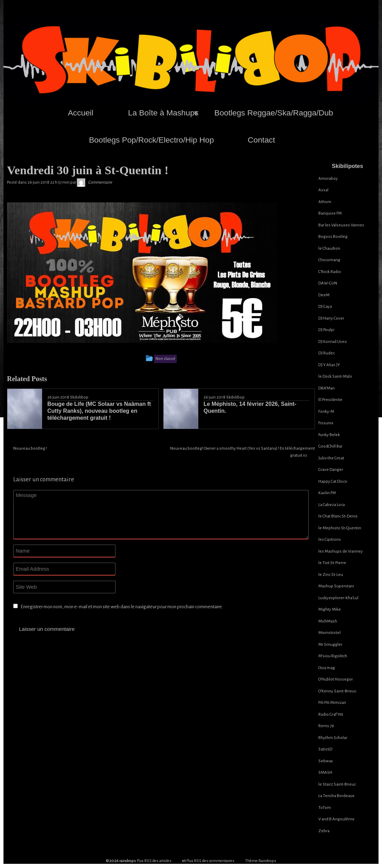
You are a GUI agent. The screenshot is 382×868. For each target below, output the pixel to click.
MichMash (328, 621)
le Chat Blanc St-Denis (338, 516)
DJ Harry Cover (331, 318)
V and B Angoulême (336, 819)
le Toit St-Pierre (332, 563)
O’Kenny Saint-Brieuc (337, 691)
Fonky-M (326, 412)
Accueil (81, 113)
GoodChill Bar (330, 446)
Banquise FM (330, 213)
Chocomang (329, 260)
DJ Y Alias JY (329, 365)
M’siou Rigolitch (333, 656)
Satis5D (325, 749)
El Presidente (330, 400)
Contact (261, 140)
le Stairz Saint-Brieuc (337, 784)
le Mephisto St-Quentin (340, 528)
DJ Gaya (325, 307)
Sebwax (326, 761)
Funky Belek (329, 435)
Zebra (324, 831)
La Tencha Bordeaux (336, 796)
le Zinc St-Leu (331, 575)
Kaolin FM (327, 493)
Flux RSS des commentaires (210, 861)
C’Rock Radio (330, 272)
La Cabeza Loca (332, 505)
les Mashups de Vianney (341, 551)
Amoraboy (328, 179)
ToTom (325, 808)
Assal (323, 190)
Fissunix (326, 423)
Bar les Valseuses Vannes (341, 225)
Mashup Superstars (336, 586)
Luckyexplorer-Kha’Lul (338, 598)
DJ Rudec (327, 353)
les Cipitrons (330, 540)
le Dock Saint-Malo (335, 376)
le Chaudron (329, 248)
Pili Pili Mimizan (332, 703)
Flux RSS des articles (154, 861)
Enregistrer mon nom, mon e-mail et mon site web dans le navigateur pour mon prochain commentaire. (122, 607)
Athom (325, 202)
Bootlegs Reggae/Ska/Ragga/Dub (274, 113)
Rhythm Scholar (333, 738)
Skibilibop (79, 397)
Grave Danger (331, 470)
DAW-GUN (328, 283)
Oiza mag (327, 668)
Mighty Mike (330, 609)
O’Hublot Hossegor (336, 679)
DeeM (324, 295)
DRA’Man (327, 388)
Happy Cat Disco (333, 481)
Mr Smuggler (330, 645)
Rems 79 (326, 726)
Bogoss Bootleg (333, 237)
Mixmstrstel (329, 633)
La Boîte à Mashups (163, 113)
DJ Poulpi (326, 330)
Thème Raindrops (261, 861)
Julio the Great (331, 458)
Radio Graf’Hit (331, 714)
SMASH (325, 773)
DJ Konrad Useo (333, 342)
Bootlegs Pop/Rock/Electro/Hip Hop (152, 140)
